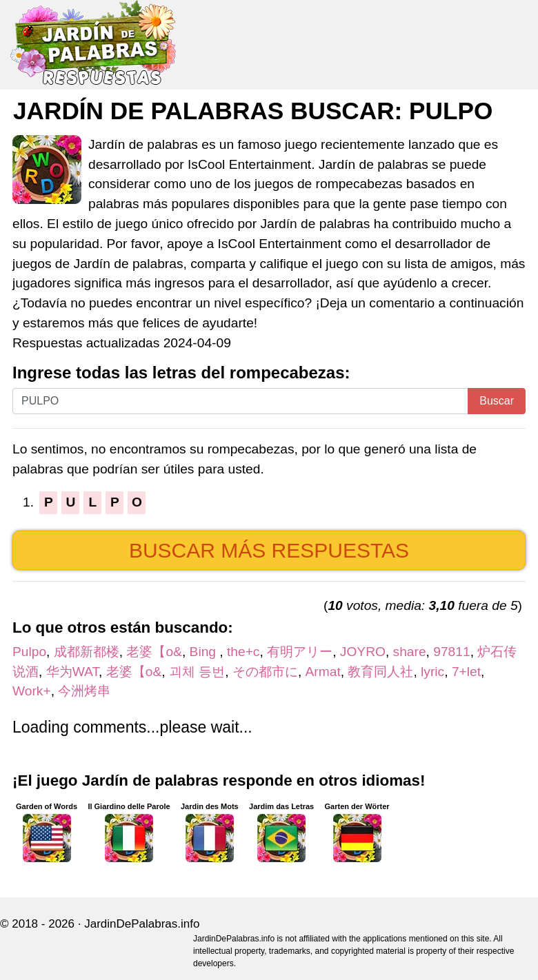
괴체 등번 (197, 672)
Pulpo (29, 652)
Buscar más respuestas (269, 550)
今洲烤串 (84, 691)
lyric (432, 672)
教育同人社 (380, 672)
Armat (323, 672)
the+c (243, 652)
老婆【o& (154, 652)
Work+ (32, 691)
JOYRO (363, 652)
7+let (466, 672)
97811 (451, 652)
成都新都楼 (87, 652)
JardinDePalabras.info (142, 924)
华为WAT (72, 672)
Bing (205, 652)
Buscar (497, 401)
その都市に (265, 672)
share (410, 652)
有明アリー (300, 652)
